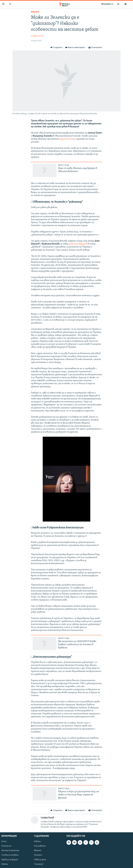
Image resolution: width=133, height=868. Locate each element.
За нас (4, 842)
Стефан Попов (37, 36)
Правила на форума (10, 860)
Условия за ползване (10, 855)
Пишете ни (6, 846)
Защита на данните (10, 851)
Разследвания (40, 846)
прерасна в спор (67, 139)
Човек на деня (40, 860)
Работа (5, 864)
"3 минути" (39, 864)
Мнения (35, 12)
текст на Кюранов (78, 244)
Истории (38, 855)
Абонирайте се (107, 4)
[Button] (56, 48)
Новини (37, 842)
